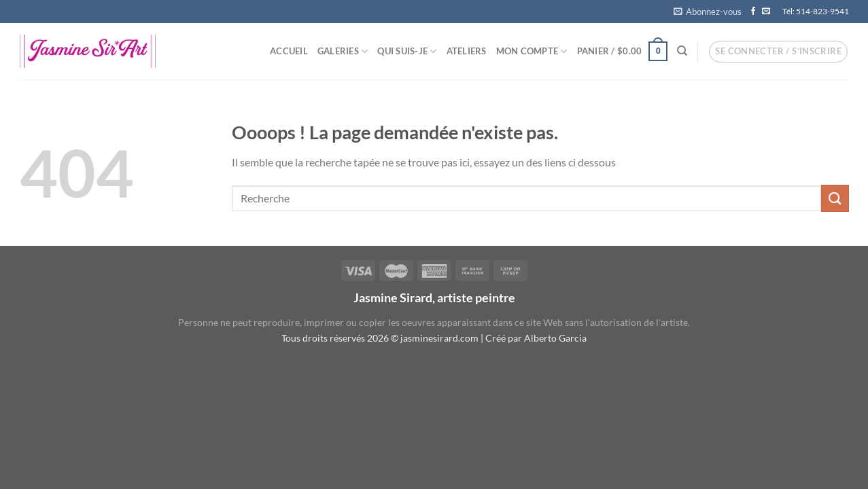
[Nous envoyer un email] (766, 12)
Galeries (343, 51)
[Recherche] (682, 51)
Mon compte (532, 51)
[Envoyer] (835, 198)
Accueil (289, 51)
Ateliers (467, 51)
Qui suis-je (407, 51)
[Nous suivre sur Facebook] (753, 12)
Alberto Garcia (555, 338)
